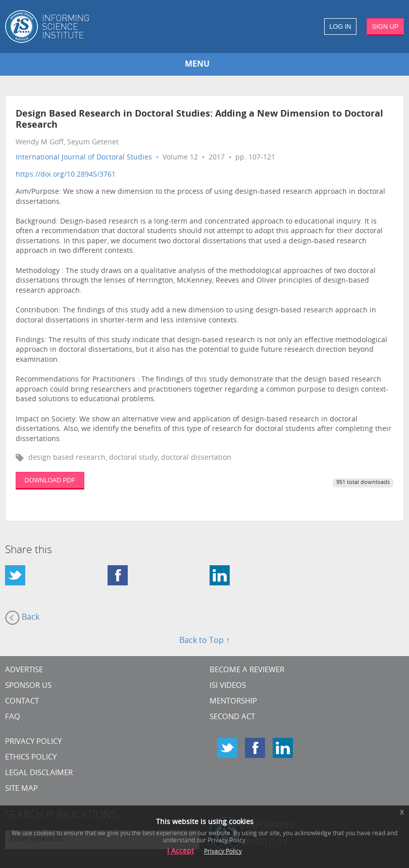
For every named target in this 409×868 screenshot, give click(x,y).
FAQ (13, 717)
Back (22, 618)
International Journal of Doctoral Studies (84, 158)
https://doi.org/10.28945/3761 (66, 175)
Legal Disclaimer (39, 773)
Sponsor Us (28, 686)
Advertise (24, 670)
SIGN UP (386, 26)
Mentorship (233, 702)
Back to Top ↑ (205, 641)
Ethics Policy (31, 758)
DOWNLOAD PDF (50, 480)
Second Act (232, 717)
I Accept (181, 852)
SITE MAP (21, 789)
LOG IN (340, 26)
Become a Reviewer (247, 670)
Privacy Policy (33, 742)
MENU (197, 65)
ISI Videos (228, 686)
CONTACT (22, 702)
